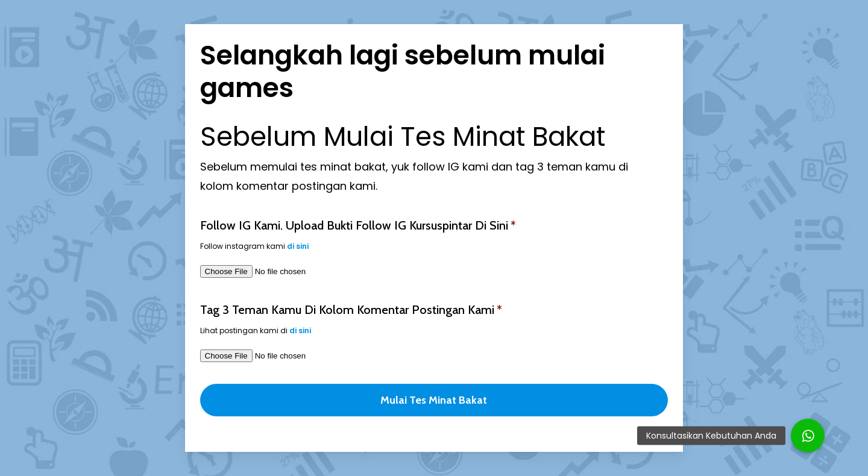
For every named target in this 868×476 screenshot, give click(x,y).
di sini (298, 246)
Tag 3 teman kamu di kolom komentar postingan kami (351, 310)
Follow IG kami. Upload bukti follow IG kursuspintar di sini (358, 225)
